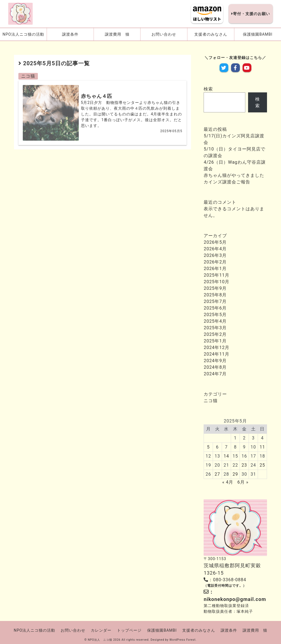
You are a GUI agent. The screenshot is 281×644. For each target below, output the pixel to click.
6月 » (243, 482)
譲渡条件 (229, 630)
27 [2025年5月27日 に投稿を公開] (217, 474)
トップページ (129, 630)
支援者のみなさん (199, 630)
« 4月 (228, 482)
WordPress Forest (183, 640)
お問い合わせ (73, 630)
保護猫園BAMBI (162, 630)
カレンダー (101, 630)
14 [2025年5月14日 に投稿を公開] (226, 456)
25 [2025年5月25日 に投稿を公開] (262, 465)
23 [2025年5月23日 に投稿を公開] (244, 465)
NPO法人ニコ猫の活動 (34, 630)
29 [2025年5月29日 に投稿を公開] (235, 474)
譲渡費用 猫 (255, 630)
